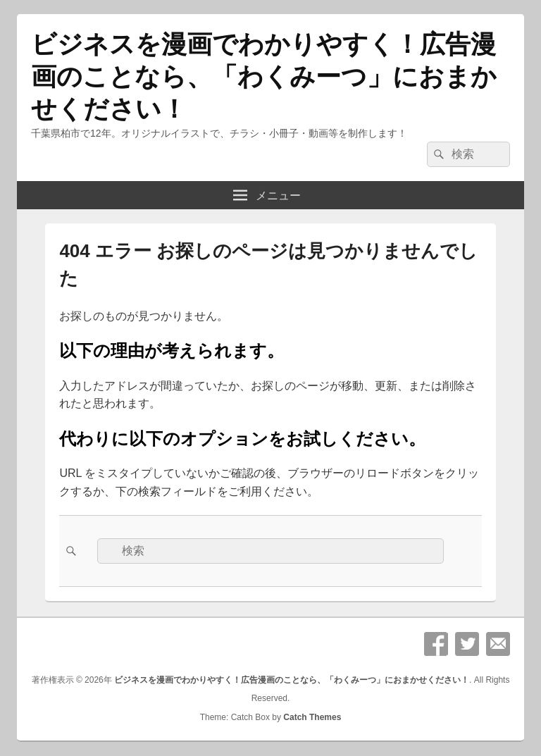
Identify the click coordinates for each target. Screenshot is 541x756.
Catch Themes (312, 717)
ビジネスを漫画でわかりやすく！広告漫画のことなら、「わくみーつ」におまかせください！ (264, 76)
